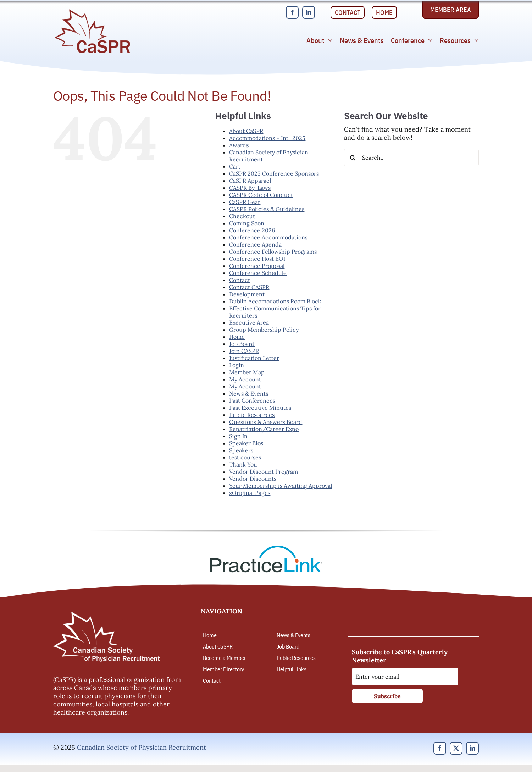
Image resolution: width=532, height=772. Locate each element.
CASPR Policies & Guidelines (267, 209)
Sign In (238, 436)
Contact (240, 280)
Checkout (242, 216)
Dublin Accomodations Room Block (275, 301)
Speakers (241, 450)
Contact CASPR (249, 287)
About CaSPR (246, 131)
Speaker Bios (246, 443)
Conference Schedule (258, 273)
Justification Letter (254, 358)
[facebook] (292, 12)
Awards (239, 145)
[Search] (353, 158)
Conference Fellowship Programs (273, 252)
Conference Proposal (257, 266)
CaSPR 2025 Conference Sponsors (274, 173)
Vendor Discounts (253, 479)
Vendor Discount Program (264, 472)
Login (237, 365)
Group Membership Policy (264, 330)
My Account (245, 379)
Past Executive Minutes (260, 408)
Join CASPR (244, 351)
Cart (235, 166)
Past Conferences (252, 401)
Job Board (242, 344)
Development (247, 294)
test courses (245, 457)
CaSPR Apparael (250, 181)
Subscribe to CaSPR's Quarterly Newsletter (400, 656)
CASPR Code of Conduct (261, 195)
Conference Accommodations (268, 237)
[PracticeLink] (266, 548)
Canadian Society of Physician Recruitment (142, 747)
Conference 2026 (252, 230)
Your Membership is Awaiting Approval (281, 486)
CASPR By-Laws (250, 188)
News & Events (249, 393)
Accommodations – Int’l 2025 (267, 138)
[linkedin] (309, 12)
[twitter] (456, 748)
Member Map (247, 372)
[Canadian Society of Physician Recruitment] (92, 11)
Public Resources (252, 415)
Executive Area (249, 322)
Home (237, 337)
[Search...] (411, 158)
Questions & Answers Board (266, 422)
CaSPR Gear (245, 202)
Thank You (243, 464)
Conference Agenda (255, 244)
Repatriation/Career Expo (264, 429)
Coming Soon (247, 223)
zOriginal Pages (250, 493)
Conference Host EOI (257, 259)
